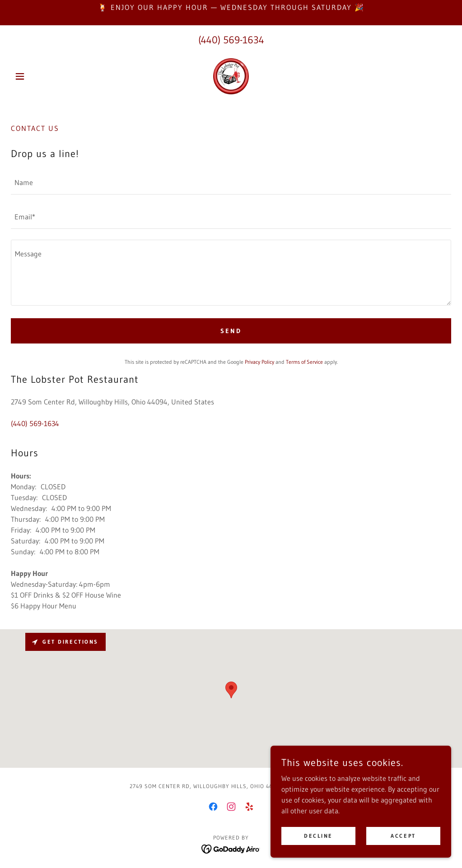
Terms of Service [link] (304, 362)
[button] (44, 76)
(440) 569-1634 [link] (231, 40)
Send (231, 331)
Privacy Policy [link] (259, 362)
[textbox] (231, 183)
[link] (231, 76)
